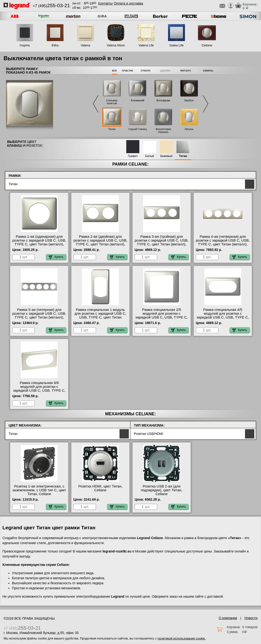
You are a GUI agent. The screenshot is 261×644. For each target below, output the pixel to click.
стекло (146, 70)
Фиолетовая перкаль (163, 130)
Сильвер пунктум (112, 102)
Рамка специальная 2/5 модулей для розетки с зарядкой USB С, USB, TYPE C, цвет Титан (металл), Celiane (161, 315)
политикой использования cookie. (182, 638)
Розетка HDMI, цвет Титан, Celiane (101, 488)
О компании (228, 618)
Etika (55, 45)
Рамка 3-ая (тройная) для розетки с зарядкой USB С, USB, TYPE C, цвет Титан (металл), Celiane (162, 242)
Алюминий (137, 100)
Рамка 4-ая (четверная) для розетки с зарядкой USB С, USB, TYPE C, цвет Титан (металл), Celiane (223, 242)
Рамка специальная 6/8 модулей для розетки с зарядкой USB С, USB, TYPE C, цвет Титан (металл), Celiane (39, 389)
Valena (86, 45)
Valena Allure (116, 45)
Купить (56, 257)
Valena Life (146, 45)
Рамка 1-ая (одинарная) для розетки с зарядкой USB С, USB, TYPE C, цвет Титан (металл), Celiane (39, 242)
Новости (251, 618)
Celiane (207, 45)
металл (185, 70)
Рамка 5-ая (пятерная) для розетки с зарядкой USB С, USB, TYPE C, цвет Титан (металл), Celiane (39, 315)
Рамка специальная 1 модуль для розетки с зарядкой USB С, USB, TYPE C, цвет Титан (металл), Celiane (100, 315)
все (114, 70)
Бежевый (166, 156)
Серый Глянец (138, 129)
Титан (112, 129)
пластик (127, 70)
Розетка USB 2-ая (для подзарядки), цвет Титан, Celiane (161, 490)
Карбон (189, 100)
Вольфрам (163, 100)
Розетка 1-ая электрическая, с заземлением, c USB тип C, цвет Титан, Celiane (39, 490)
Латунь (189, 129)
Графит (133, 156)
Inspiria (25, 45)
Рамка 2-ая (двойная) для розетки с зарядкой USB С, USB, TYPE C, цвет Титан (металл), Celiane (100, 242)
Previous (96, 104)
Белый (150, 156)
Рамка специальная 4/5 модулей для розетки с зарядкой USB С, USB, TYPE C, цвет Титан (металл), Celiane (223, 315)
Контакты (105, 3)
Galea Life (177, 45)
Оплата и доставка (128, 3)
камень (208, 70)
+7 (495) (51, 6)
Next (206, 104)
